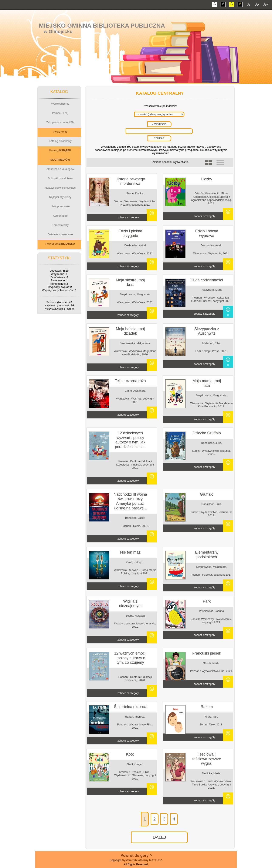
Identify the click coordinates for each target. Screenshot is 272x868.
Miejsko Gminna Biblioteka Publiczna (102, 26)
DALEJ (159, 837)
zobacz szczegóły (128, 217)
